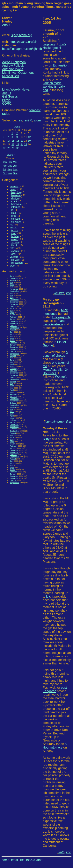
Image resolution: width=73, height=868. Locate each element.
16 (18, 141)
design (15, 198)
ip (12, 210)
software (16, 222)
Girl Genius (10, 96)
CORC (7, 104)
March (13, 315)
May (10, 166)
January (13, 319)
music (15, 239)
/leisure (60, 293)
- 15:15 (54, 303)
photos (60, 356)
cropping (49, 44)
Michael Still (10, 76)
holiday (15, 236)
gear (14, 254)
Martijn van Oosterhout (18, 73)
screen (15, 242)
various (14, 257)
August (13, 280)
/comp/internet (55, 422)
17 (22, 141)
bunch (47, 356)
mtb (12, 248)
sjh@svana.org (22, 35)
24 (22, 144)
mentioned (50, 314)
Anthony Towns (13, 69)
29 (13, 148)
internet (15, 207)
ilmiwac (15, 260)
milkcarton (17, 263)
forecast (35, 110)
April (12, 313)
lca (11, 225)
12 (29, 137)
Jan (5, 162)
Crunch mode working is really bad (54, 87)
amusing (15, 186)
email (14, 201)
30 (18, 148)
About (6, 25)
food (14, 233)
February (14, 317)
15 (13, 141)
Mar (15, 162)
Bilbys (6, 100)
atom (37, 120)
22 (13, 144)
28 (9, 148)
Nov (10, 173)
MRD (65, 310)
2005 (10, 155)
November (14, 289)
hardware (16, 204)
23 (18, 144)
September (15, 291)
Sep (15, 169)
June (17, 127)
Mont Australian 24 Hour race (56, 371)
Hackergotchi (61, 317)
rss (20, 120)
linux (14, 213)
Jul (4, 169)
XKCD (6, 93)
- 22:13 (54, 34)
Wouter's (61, 377)
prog (14, 216)
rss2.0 (28, 120)
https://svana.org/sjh (23, 42)
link (69, 293)
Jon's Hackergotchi (55, 46)
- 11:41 (55, 430)
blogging (16, 192)
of (53, 356)
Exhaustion (61, 65)
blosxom (16, 195)
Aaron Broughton (14, 62)
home (5, 860)
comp (13, 189)
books (15, 230)
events (15, 251)
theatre (15, 245)
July (12, 282)
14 (9, 141)
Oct (5, 173)
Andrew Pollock (13, 66)
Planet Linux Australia (55, 323)
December (14, 278)
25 (26, 144)
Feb (10, 162)
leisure (14, 228)
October (13, 306)
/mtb (61, 852)
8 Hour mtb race (55, 746)
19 (29, 141)
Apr (5, 166)
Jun (15, 166)
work (13, 266)
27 (4, 148)
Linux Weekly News (16, 89)
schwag (15, 219)
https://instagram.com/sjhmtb (22, 49)
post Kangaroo (55, 689)
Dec (15, 173)
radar (6, 114)
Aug (10, 169)
